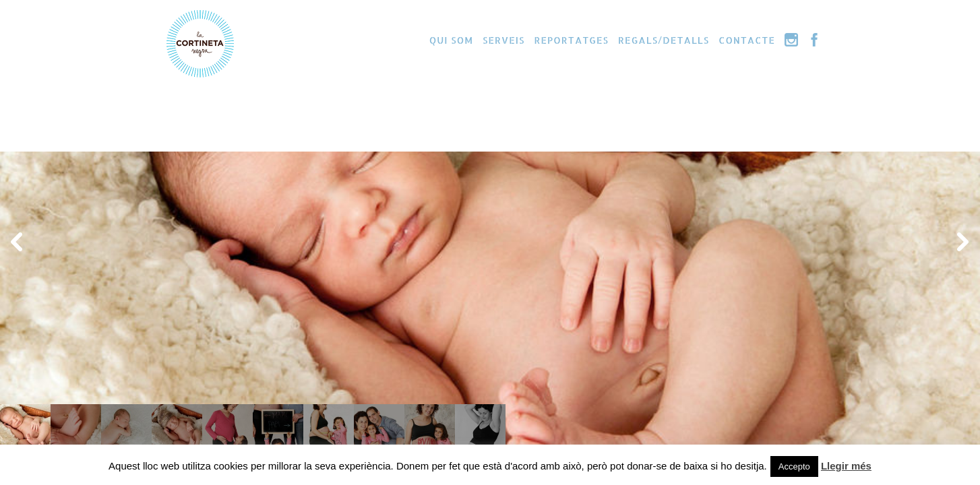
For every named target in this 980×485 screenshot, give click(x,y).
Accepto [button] (794, 466)
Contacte (747, 40)
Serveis (503, 40)
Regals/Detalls (664, 40)
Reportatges (571, 40)
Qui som (451, 40)
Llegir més (846, 466)
